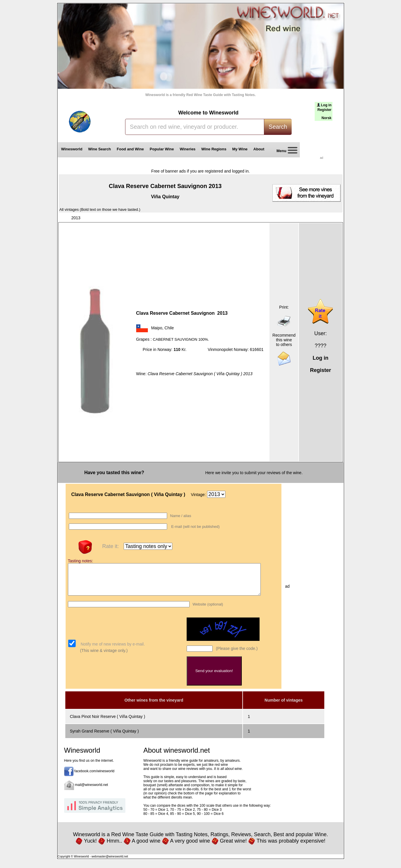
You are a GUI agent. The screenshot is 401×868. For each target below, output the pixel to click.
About (260, 149)
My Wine (240, 149)
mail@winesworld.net (92, 791)
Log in (326, 105)
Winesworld (72, 149)
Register (324, 110)
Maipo (157, 328)
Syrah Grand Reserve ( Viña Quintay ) (104, 737)
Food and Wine (130, 149)
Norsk (326, 118)
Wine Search (99, 149)
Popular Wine (162, 149)
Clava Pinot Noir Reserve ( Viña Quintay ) (108, 723)
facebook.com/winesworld (94, 777)
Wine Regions (214, 149)
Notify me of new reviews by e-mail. (112, 650)
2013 (76, 218)
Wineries (188, 149)
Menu (285, 151)
